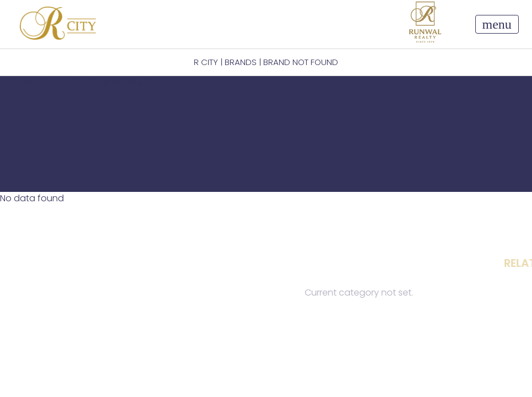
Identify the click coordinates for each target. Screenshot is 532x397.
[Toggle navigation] (497, 24)
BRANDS (241, 62)
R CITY (206, 62)
